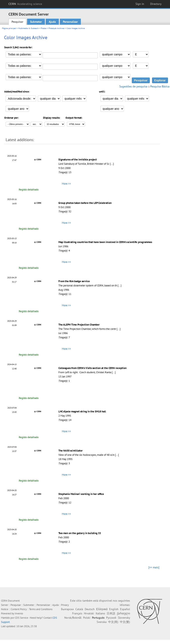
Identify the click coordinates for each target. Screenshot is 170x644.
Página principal (9, 28)
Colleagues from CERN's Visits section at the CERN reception (92, 368)
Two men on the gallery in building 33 (80, 533)
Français (77, 613)
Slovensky (124, 618)
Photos (43, 28)
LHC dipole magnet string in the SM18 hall (82, 411)
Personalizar (70, 22)
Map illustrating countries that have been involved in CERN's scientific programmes (105, 242)
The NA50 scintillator (71, 451)
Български (67, 609)
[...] (112, 164)
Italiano (100, 613)
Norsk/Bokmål (73, 618)
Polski (87, 618)
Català (79, 609)
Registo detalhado (29, 190)
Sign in (140, 4)
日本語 (111, 613)
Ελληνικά (102, 609)
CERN (25, 4)
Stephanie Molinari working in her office (81, 494)
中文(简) (113, 622)
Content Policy (19, 609)
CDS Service (21, 618)
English (114, 609)
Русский (111, 618)
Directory (156, 4)
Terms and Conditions (41, 609)
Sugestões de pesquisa (133, 86)
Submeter (36, 22)
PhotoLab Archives (56, 28)
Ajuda (52, 22)
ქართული (123, 613)
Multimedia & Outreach (28, 28)
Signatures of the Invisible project (78, 160)
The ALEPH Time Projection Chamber (79, 325)
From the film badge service (74, 281)
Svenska (102, 622)
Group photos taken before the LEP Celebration (85, 203)
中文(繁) (125, 622)
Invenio (19, 613)
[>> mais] (154, 567)
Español (125, 609)
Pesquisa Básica (160, 86)
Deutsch (90, 609)
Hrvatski (89, 613)
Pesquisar (17, 22)
